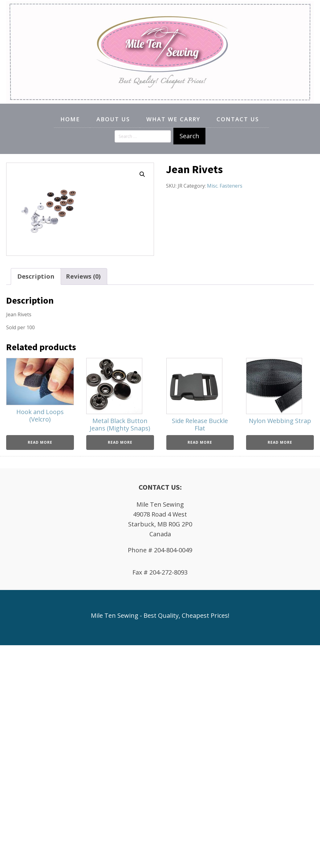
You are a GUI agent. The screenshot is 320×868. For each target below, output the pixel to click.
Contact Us (238, 119)
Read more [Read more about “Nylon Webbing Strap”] (280, 442)
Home (70, 119)
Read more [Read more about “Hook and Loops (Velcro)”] (40, 442)
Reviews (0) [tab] (83, 276)
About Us (113, 119)
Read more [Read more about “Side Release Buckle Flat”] (200, 442)
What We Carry (173, 119)
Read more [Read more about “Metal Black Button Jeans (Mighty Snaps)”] (120, 442)
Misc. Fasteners (225, 186)
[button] (142, 174)
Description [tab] (36, 276)
